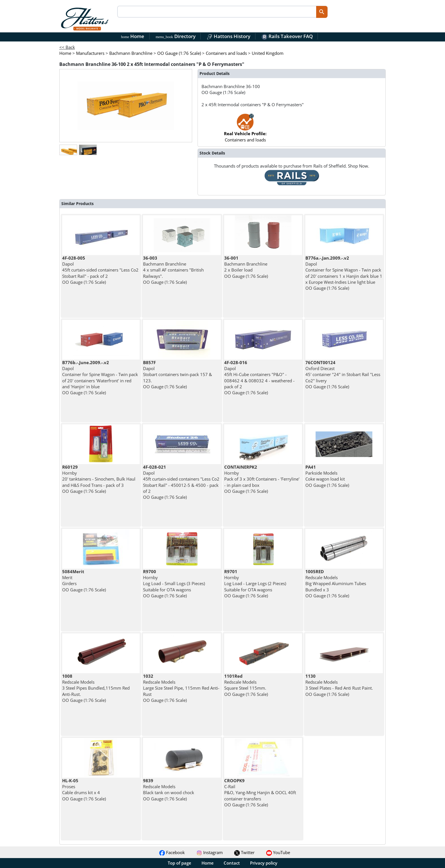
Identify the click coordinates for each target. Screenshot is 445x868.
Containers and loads (245, 131)
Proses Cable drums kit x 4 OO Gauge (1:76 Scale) (84, 790)
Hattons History (229, 36)
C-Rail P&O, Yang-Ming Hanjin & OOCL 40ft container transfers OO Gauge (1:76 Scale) (260, 793)
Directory (175, 36)
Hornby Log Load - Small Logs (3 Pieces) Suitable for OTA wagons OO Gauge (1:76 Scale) (174, 584)
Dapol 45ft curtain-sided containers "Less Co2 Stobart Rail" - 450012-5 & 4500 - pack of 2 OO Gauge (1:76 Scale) (181, 482)
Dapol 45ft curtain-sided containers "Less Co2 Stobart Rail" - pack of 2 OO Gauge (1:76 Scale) (100, 270)
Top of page (180, 863)
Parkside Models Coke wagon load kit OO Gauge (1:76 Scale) (327, 476)
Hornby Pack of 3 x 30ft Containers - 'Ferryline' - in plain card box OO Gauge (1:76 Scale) (262, 479)
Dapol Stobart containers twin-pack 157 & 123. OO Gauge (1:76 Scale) (178, 374)
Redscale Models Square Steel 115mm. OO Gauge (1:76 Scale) (246, 685)
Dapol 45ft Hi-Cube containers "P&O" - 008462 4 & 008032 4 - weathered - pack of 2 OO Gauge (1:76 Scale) (259, 377)
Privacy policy (264, 863)
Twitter (244, 852)
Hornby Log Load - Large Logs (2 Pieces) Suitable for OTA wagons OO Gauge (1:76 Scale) (255, 584)
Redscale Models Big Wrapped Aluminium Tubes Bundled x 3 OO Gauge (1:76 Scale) (336, 584)
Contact (232, 863)
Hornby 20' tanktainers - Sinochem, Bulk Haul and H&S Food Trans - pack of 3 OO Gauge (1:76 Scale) (99, 479)
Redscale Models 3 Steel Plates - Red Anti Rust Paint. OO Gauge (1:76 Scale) (339, 685)
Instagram (210, 852)
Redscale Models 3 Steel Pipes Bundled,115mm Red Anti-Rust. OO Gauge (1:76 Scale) (96, 688)
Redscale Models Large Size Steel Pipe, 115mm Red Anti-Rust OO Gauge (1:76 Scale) (181, 688)
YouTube (278, 852)
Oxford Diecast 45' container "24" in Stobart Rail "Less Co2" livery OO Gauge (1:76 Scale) (343, 374)
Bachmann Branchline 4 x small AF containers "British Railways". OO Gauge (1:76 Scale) (173, 270)
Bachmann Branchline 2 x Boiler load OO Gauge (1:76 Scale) (246, 267)
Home (133, 36)
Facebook (172, 852)
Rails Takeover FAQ (287, 36)
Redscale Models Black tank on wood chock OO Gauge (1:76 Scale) (169, 790)
